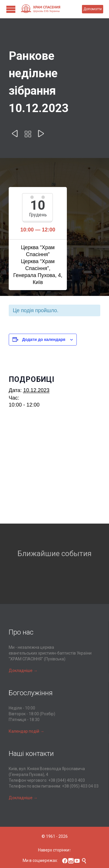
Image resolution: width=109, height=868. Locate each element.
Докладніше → (23, 671)
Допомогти (93, 9)
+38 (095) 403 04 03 (80, 786)
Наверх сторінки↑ (55, 850)
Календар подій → (26, 731)
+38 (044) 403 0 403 (67, 780)
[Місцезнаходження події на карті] (54, 473)
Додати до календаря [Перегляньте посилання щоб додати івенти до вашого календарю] (44, 339)
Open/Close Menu (11, 9)
